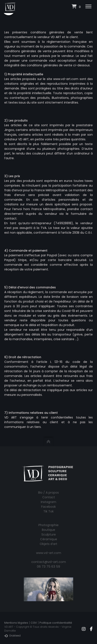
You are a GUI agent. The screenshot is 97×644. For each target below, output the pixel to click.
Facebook (48, 507)
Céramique (49, 539)
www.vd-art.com (49, 553)
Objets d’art (48, 544)
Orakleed (12, 636)
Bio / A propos (48, 493)
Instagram (48, 502)
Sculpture (49, 534)
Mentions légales (16, 623)
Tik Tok (48, 511)
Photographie (48, 525)
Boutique (48, 530)
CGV (34, 623)
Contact (49, 497)
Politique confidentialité (56, 623)
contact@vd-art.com (49, 562)
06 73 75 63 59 (48, 566)
